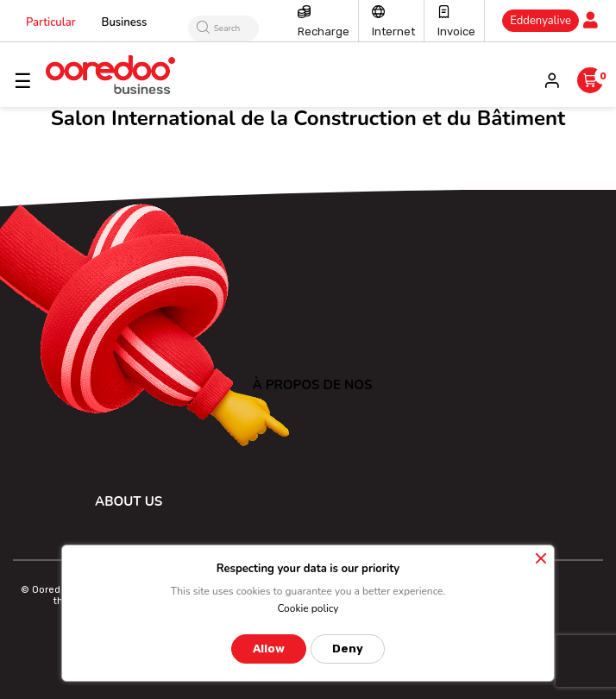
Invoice (456, 31)
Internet (393, 31)
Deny (348, 649)
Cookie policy (308, 608)
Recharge (324, 31)
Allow (269, 649)
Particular (51, 22)
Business (125, 22)
